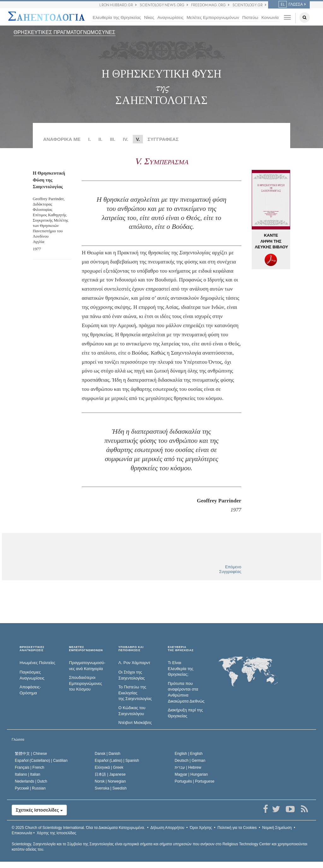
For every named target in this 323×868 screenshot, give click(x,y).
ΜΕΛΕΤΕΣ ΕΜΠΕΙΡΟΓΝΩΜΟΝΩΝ (86, 649)
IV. (126, 139)
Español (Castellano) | (41, 761)
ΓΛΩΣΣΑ (291, 4)
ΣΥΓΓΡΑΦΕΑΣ (163, 139)
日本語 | (110, 774)
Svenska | (111, 788)
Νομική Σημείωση (277, 828)
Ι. (89, 139)
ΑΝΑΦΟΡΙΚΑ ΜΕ (62, 139)
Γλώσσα (18, 739)
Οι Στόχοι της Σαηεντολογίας (132, 675)
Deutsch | (190, 761)
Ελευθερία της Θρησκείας (117, 17)
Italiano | (28, 774)
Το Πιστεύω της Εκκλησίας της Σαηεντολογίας (135, 693)
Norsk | (110, 781)
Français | (29, 767)
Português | (195, 781)
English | (189, 754)
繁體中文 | (31, 754)
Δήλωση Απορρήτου (167, 828)
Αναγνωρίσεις (170, 17)
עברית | (188, 767)
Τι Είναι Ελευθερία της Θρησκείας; (181, 668)
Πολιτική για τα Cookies (237, 828)
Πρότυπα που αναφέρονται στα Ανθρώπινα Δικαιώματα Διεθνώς (186, 692)
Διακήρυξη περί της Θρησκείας (185, 713)
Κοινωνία (270, 17)
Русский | (30, 788)
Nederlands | (31, 781)
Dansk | (107, 754)
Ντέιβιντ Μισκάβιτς (135, 723)
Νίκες (149, 17)
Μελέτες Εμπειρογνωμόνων (213, 17)
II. (100, 139)
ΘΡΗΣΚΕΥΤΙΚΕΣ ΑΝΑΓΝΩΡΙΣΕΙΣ (32, 649)
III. (113, 139)
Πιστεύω (250, 17)
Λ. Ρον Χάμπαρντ (134, 663)
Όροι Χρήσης (201, 828)
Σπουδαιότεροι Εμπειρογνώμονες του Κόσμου (86, 683)
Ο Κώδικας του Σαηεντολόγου (132, 711)
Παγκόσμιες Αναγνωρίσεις (32, 675)
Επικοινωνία (22, 833)
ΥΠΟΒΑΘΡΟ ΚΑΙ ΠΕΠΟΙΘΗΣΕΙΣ (131, 649)
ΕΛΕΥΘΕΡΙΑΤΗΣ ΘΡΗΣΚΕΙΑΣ (181, 649)
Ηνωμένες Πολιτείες (37, 663)
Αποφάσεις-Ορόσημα (30, 690)
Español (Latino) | (117, 761)
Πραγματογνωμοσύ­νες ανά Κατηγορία (87, 666)
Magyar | (191, 774)
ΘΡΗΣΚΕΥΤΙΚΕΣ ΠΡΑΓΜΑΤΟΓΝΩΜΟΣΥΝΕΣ (65, 32)
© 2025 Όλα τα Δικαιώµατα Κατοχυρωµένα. (78, 828)
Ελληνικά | (109, 767)
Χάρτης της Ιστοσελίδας (56, 833)
